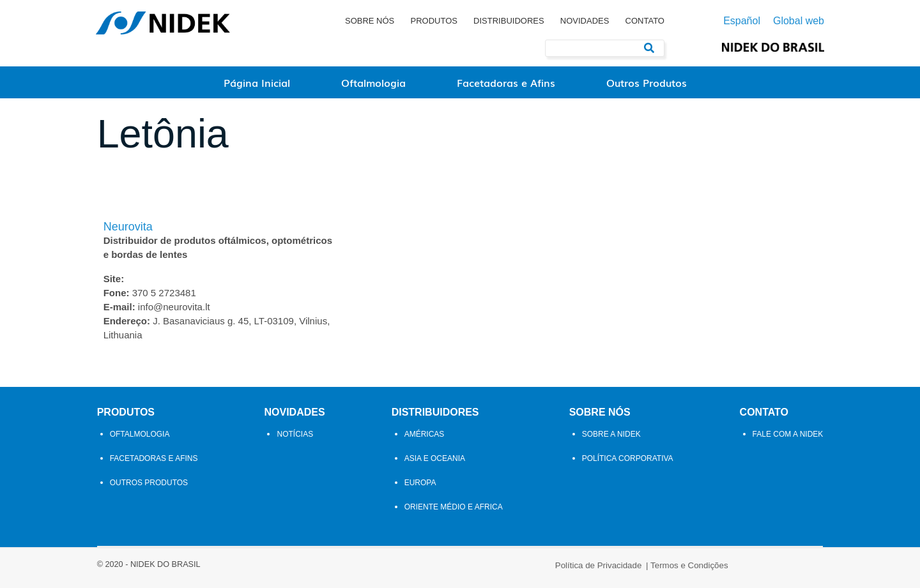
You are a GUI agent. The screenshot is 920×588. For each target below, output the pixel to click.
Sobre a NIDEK (612, 441)
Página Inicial (257, 82)
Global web (799, 21)
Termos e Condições (508, 570)
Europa (420, 489)
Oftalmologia (373, 82)
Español (742, 21)
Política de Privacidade (417, 570)
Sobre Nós (370, 21)
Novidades (585, 21)
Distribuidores (509, 21)
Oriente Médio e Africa (454, 513)
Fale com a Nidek (789, 441)
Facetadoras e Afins (506, 82)
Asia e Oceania (435, 465)
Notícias (295, 441)
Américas (425, 441)
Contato (645, 21)
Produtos (433, 21)
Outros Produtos (647, 82)
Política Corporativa (628, 465)
